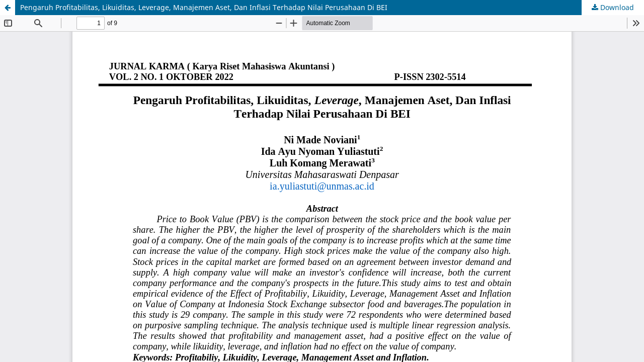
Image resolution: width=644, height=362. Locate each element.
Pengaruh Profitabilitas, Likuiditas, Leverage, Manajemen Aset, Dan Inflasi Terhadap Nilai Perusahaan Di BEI (204, 7)
